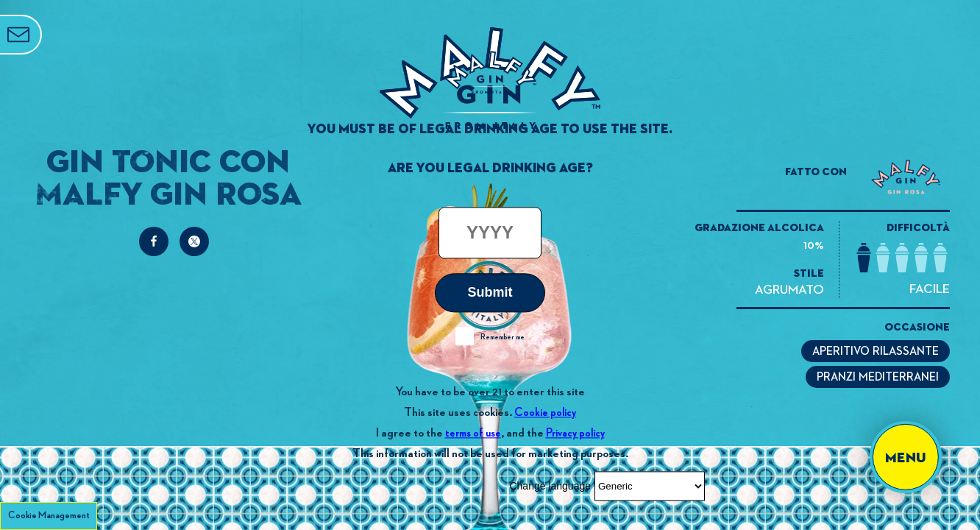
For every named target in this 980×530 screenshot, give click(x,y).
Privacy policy (575, 433)
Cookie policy (545, 413)
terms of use (473, 433)
